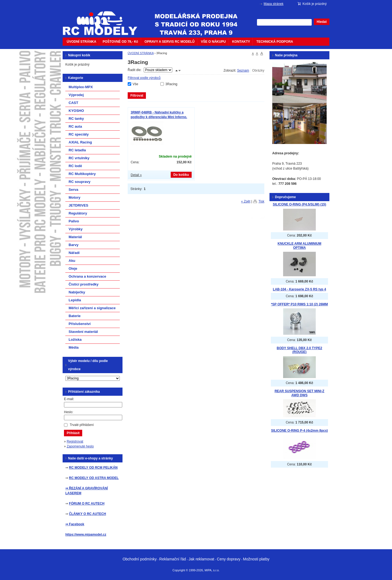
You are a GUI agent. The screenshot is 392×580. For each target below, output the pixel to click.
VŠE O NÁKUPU (213, 42)
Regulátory (78, 213)
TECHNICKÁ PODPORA (275, 42)
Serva (73, 190)
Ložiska (75, 340)
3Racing (171, 84)
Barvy (73, 245)
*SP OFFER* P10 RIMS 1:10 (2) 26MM (299, 304)
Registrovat (75, 441)
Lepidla (75, 300)
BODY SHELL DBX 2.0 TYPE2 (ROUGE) (300, 350)
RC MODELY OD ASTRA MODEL (94, 478)
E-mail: (69, 399)
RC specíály (79, 134)
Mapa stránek (274, 4)
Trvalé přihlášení (82, 425)
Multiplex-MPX (81, 87)
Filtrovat (137, 96)
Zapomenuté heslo (80, 446)
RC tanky (76, 119)
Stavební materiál (83, 332)
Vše (135, 84)
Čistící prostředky (84, 284)
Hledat (322, 22)
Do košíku (181, 175)
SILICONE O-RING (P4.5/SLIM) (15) (299, 204)
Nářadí (74, 253)
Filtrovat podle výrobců (144, 78)
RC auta (75, 126)
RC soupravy (79, 182)
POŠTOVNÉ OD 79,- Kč (120, 42)
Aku (72, 261)
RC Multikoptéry (82, 174)
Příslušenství (80, 324)
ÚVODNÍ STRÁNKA (82, 42)
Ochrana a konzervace (87, 276)
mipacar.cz (103, 20)
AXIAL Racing (80, 142)
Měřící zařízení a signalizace (92, 308)
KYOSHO (76, 111)
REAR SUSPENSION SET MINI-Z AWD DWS (300, 393)
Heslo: (69, 412)
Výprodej (76, 95)
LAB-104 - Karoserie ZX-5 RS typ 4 (299, 289)
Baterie (75, 316)
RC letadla (77, 150)
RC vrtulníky (79, 158)
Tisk (261, 201)
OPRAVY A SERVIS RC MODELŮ (170, 42)
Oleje (73, 268)
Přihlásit (73, 433)
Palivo (74, 221)
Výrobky (76, 229)
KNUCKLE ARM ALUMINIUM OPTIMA (299, 246)
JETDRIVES (78, 205)
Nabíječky (77, 292)
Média (74, 347)
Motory (74, 197)
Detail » (136, 175)
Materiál (75, 237)
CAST (73, 103)
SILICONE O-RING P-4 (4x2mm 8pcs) (300, 431)
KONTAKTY (241, 42)
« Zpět (246, 201)
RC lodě (75, 166)
